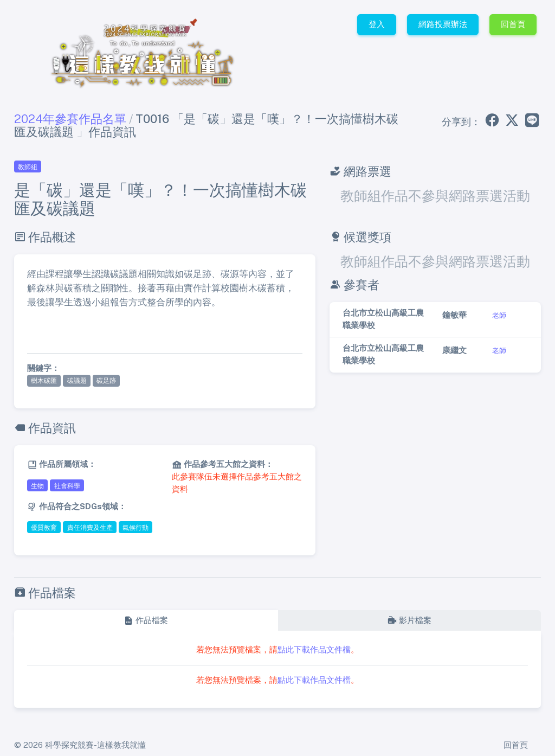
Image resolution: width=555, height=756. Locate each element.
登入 (377, 24)
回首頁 (513, 24)
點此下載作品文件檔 (314, 649)
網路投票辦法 (443, 24)
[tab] (146, 621)
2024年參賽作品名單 (70, 119)
